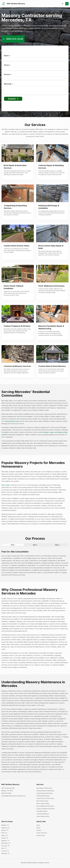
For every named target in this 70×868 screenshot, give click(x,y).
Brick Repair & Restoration (44, 788)
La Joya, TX (5, 851)
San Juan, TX (6, 846)
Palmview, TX (6, 853)
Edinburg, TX (5, 828)
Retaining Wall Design (43, 796)
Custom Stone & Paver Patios (45, 798)
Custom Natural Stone (43, 816)
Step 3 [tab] (57, 545)
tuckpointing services (12, 421)
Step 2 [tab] (35, 545)
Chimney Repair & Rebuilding (45, 791)
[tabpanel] (35, 563)
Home (38, 825)
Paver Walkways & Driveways (45, 806)
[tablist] (35, 545)
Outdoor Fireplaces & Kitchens (46, 809)
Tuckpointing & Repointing (44, 793)
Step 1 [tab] (13, 545)
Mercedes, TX (6, 843)
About (38, 828)
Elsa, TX (4, 848)
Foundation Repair (42, 811)
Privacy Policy (41, 835)
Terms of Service (42, 833)
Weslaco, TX (5, 841)
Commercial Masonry (43, 814)
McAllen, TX (5, 825)
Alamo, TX (5, 835)
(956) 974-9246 (13, 39)
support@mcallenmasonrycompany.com (13, 796)
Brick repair (6, 485)
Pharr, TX (4, 833)
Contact (39, 830)
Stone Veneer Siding (43, 803)
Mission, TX (5, 830)
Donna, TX (5, 838)
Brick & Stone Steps (42, 801)
